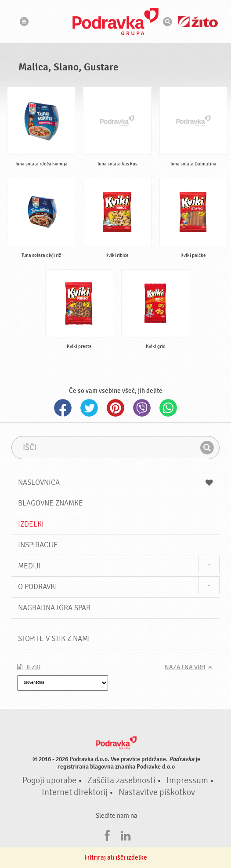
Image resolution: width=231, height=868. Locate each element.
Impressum (187, 780)
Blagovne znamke (51, 503)
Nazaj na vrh (185, 667)
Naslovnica (115, 482)
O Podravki (38, 587)
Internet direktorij (75, 792)
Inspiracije (38, 545)
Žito (198, 22)
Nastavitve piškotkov (157, 792)
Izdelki (31, 524)
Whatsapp (168, 408)
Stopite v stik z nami (54, 639)
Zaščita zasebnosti (121, 780)
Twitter (89, 408)
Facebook (63, 408)
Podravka (115, 22)
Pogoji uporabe (49, 780)
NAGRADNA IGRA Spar (54, 608)
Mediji (29, 566)
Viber (142, 408)
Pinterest (115, 408)
